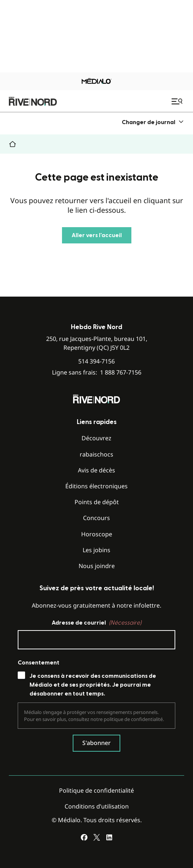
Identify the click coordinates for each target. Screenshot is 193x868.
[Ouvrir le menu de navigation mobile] (178, 101)
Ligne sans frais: (97, 373)
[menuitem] (153, 122)
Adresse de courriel (96, 623)
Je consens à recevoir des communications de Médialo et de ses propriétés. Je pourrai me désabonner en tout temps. (93, 685)
